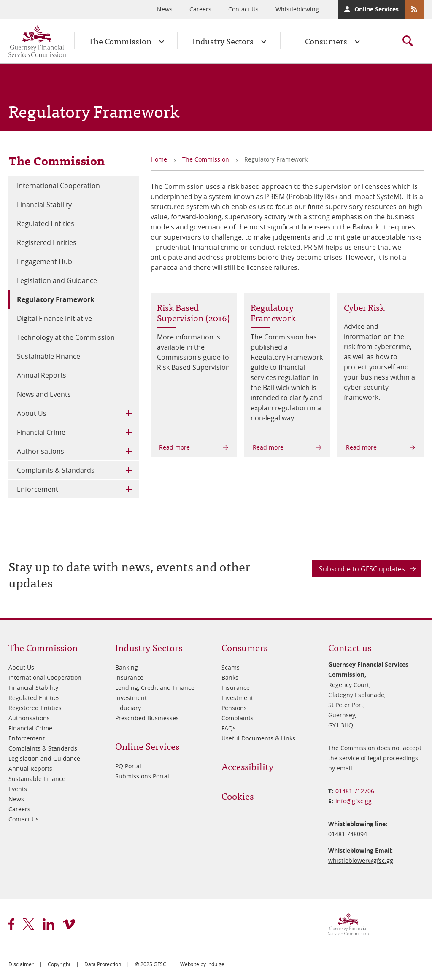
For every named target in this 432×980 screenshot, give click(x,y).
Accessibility (247, 766)
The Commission (120, 41)
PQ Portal (128, 766)
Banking (127, 667)
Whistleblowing (297, 9)
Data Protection (103, 964)
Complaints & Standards (56, 470)
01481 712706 (355, 791)
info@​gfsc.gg (354, 801)
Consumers (326, 41)
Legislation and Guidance (57, 280)
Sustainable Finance (49, 356)
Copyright (59, 964)
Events (18, 789)
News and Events (44, 394)
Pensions (234, 708)
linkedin (49, 924)
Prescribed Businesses (147, 718)
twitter (28, 924)
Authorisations (40, 451)
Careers (200, 9)
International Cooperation (58, 186)
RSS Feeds (414, 9)
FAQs (229, 728)
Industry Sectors (223, 41)
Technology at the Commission (66, 337)
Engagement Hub (45, 261)
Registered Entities (47, 242)
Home (159, 159)
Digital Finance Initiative (54, 318)
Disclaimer (21, 964)
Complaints (238, 718)
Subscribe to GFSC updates (362, 569)
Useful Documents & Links (258, 738)
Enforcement (38, 489)
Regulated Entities (46, 223)
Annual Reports (42, 375)
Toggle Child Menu (129, 413)
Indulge (216, 964)
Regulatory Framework (56, 299)
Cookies (238, 796)
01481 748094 (348, 834)
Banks (230, 677)
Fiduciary (128, 708)
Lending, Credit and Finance (155, 688)
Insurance (129, 677)
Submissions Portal (142, 776)
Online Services (377, 9)
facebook (11, 924)
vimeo (69, 924)
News (165, 9)
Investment (131, 698)
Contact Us (243, 9)
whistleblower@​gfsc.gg (361, 860)
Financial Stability (44, 205)
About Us (32, 413)
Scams (231, 667)
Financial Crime (41, 432)
